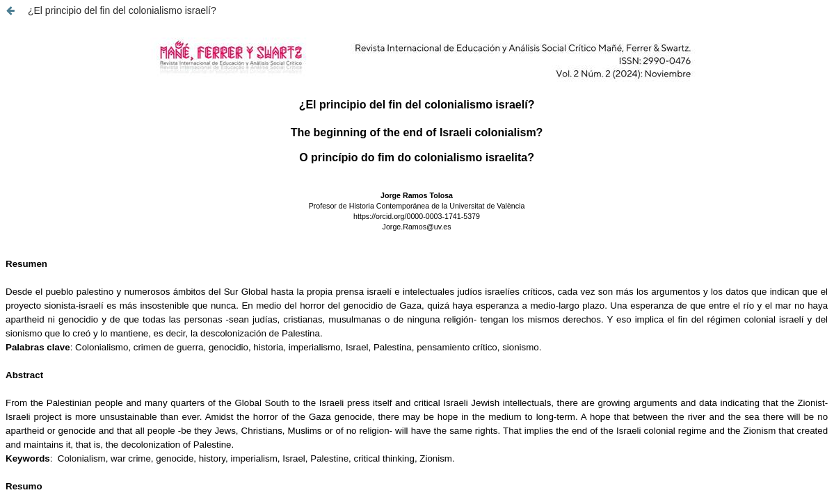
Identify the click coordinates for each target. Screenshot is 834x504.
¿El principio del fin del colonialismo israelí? (122, 10)
